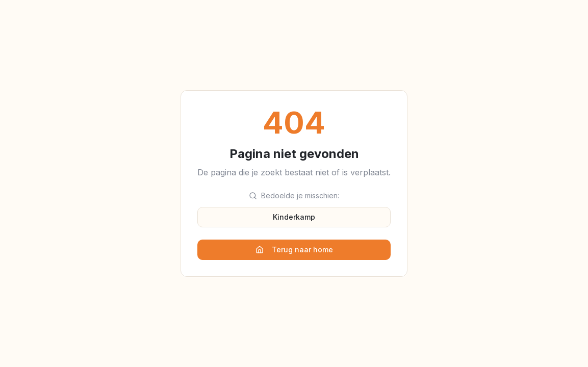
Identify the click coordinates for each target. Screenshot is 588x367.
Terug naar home (294, 250)
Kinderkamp (294, 217)
